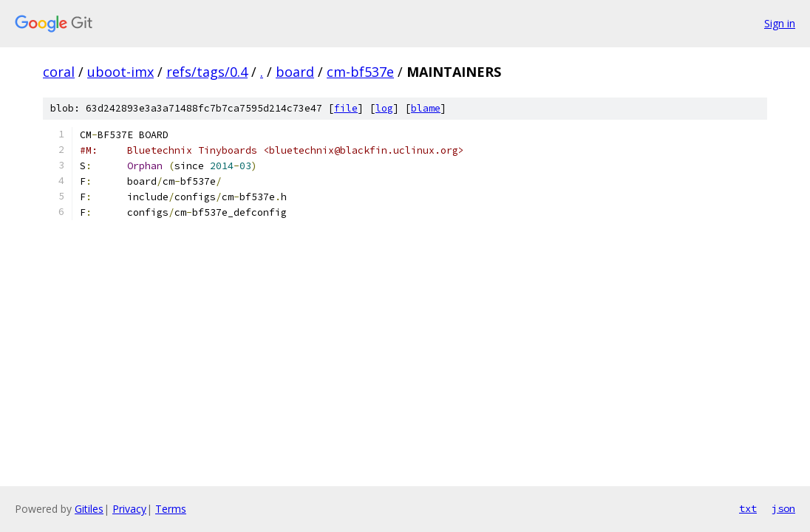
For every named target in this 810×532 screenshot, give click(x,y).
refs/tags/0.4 (207, 72)
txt (748, 508)
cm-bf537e (360, 72)
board (295, 72)
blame (426, 108)
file (346, 108)
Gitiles (89, 509)
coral (59, 72)
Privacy (129, 509)
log (384, 108)
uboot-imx (120, 72)
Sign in (780, 23)
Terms (171, 509)
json (783, 508)
